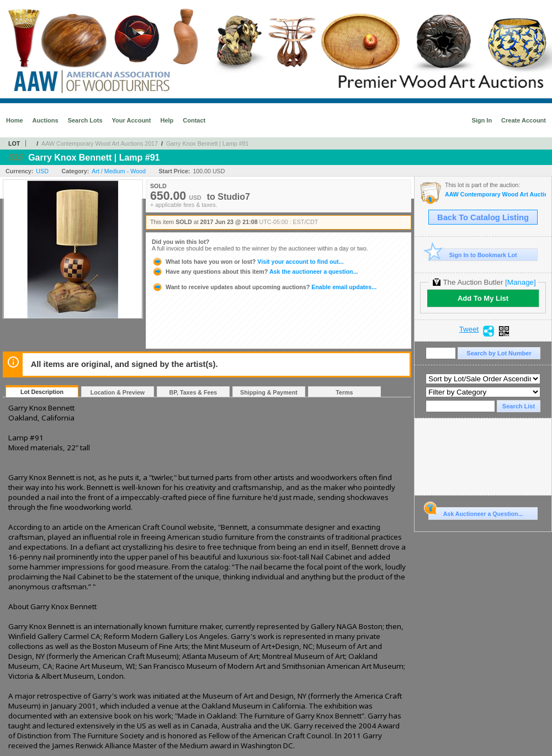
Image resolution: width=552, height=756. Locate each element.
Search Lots (85, 120)
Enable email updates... (264, 287)
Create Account (524, 120)
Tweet (469, 329)
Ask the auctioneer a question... (255, 271)
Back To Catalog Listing (483, 217)
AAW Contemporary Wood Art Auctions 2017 (100, 143)
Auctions (46, 120)
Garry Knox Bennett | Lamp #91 (208, 143)
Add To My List (483, 298)
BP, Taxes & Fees (193, 392)
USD (42, 171)
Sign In (482, 120)
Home (15, 120)
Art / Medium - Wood (119, 171)
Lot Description (42, 392)
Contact (194, 120)
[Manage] (520, 282)
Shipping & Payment (269, 392)
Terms (344, 392)
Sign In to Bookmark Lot (473, 255)
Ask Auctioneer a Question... (476, 512)
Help (167, 120)
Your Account (132, 120)
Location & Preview (118, 392)
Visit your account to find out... (248, 262)
